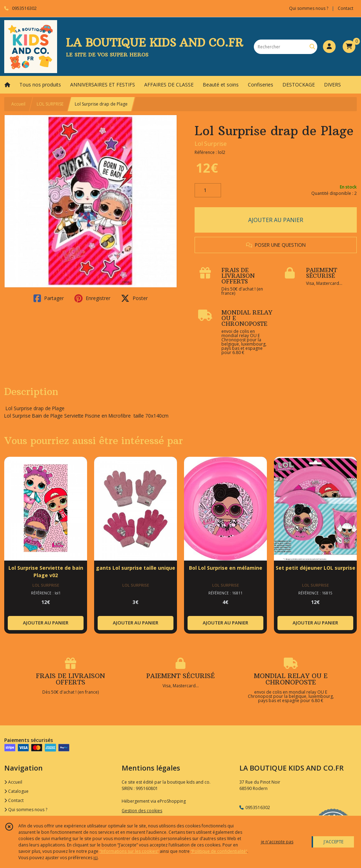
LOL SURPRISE (50, 104)
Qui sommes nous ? (26, 810)
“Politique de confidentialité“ (219, 851)
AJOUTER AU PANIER (276, 220)
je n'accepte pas (277, 842)
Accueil (18, 104)
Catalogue (16, 791)
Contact (345, 8)
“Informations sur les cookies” (129, 851)
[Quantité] (208, 190)
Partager (49, 298)
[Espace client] (329, 47)
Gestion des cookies (142, 811)
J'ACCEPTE (334, 842)
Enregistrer (92, 298)
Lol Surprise (211, 144)
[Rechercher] (312, 47)
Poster (134, 298)
